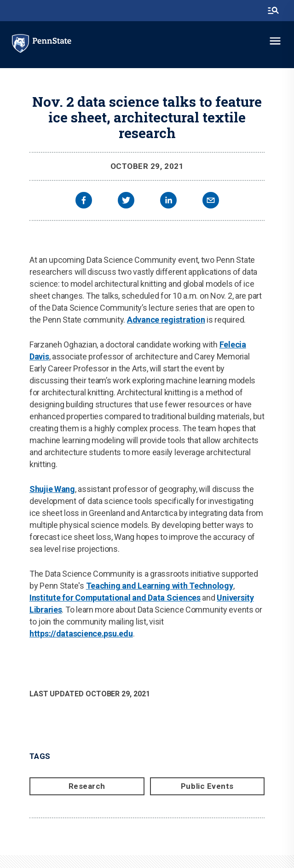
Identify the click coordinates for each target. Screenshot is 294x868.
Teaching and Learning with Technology (160, 586)
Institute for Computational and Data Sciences (115, 598)
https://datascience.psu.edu (81, 634)
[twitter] (126, 201)
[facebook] (84, 201)
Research (87, 786)
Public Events (207, 786)
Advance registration (166, 320)
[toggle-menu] (275, 41)
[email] (211, 201)
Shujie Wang (52, 489)
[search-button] (273, 11)
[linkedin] (168, 201)
